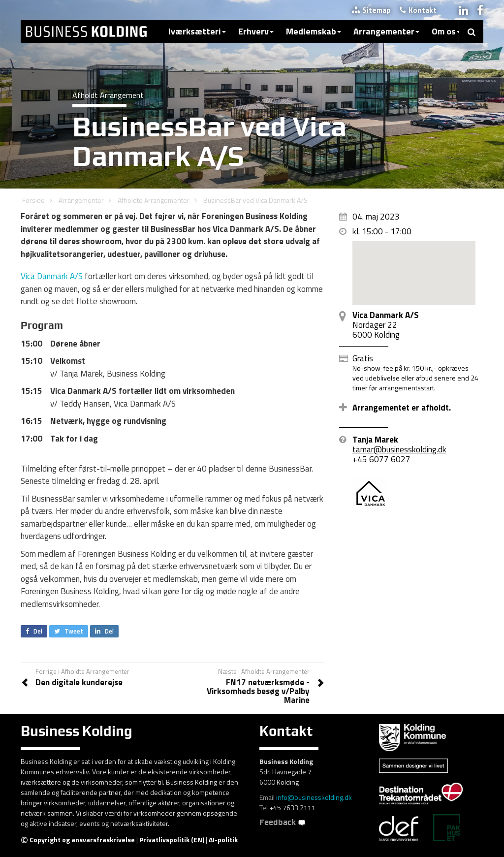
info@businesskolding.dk (314, 797)
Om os (446, 31)
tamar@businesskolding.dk (399, 449)
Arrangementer (386, 31)
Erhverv (256, 31)
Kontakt (418, 10)
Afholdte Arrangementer (154, 200)
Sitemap (371, 10)
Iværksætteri (197, 31)
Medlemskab (314, 31)
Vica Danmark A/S (52, 276)
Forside (33, 200)
